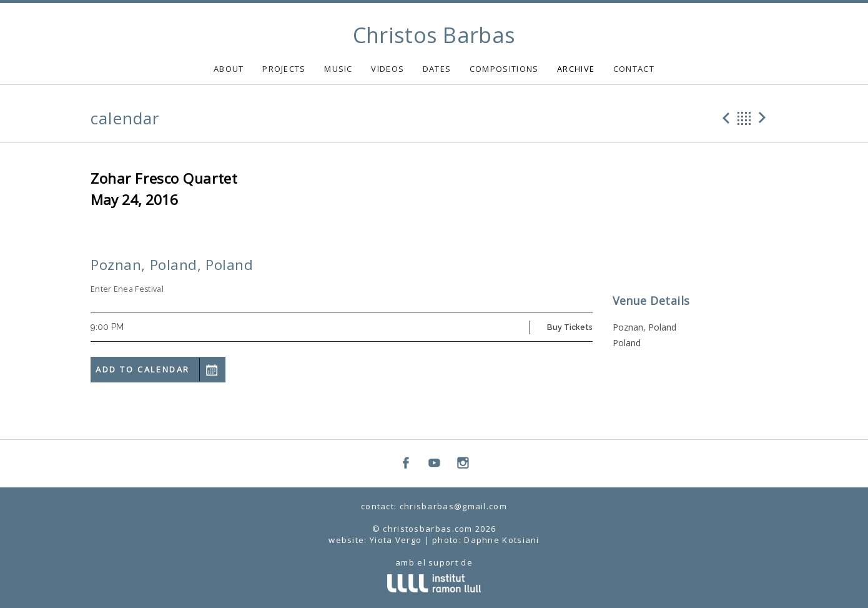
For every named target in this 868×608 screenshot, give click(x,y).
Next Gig (764, 118)
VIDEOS (387, 69)
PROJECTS (284, 69)
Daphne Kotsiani (502, 540)
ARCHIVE (576, 69)
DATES (437, 69)
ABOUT (229, 69)
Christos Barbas (434, 35)
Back (744, 118)
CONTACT (634, 69)
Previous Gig (724, 118)
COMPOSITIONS (504, 69)
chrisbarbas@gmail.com (453, 506)
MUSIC (338, 69)
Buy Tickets (570, 327)
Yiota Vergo (396, 540)
